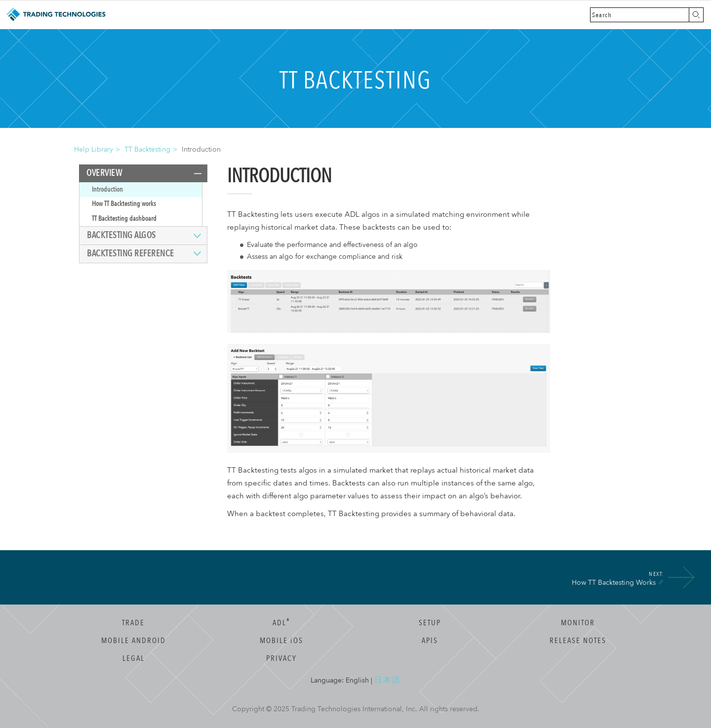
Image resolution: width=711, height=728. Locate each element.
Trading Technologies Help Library (56, 15)
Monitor (578, 623)
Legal (134, 658)
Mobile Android (134, 641)
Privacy (281, 658)
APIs (430, 641)
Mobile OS (281, 641)
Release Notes (578, 641)
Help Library (94, 149)
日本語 (388, 680)
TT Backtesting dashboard (124, 219)
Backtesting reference (131, 254)
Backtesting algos (121, 235)
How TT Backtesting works (124, 204)
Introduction (107, 189)
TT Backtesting (147, 149)
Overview (104, 173)
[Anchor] (661, 582)
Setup (430, 623)
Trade (133, 623)
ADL (281, 623)
